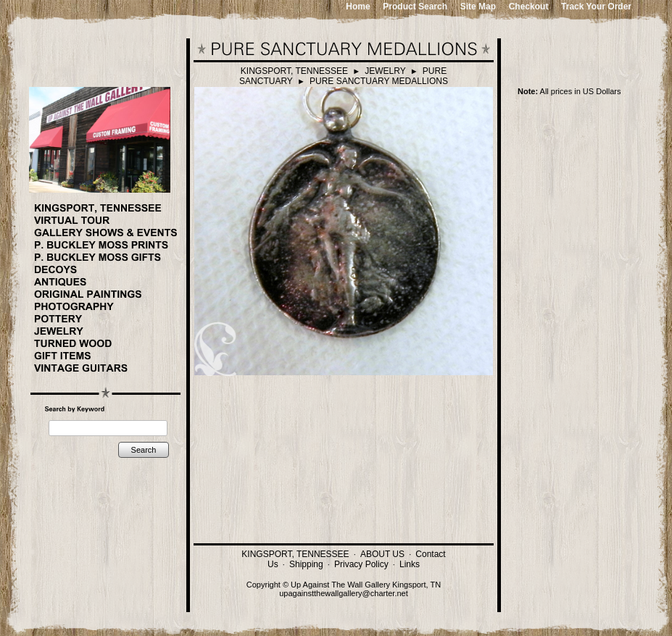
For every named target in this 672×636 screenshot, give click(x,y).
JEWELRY (385, 71)
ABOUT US (382, 554)
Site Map (478, 7)
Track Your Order (596, 7)
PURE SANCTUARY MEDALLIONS (379, 81)
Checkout (529, 7)
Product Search (415, 7)
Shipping (306, 564)
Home (358, 7)
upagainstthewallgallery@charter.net (344, 593)
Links (410, 564)
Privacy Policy (361, 564)
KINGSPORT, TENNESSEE (294, 71)
